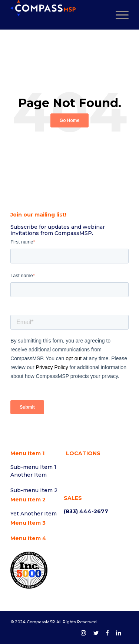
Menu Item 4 (28, 538)
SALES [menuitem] (73, 498)
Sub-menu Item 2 (34, 490)
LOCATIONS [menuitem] (83, 453)
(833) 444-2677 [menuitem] (86, 511)
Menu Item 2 (28, 500)
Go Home (69, 120)
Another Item (29, 475)
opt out (74, 358)
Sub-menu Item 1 (33, 467)
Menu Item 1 (27, 453)
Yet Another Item (34, 514)
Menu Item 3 (28, 523)
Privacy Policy (52, 367)
